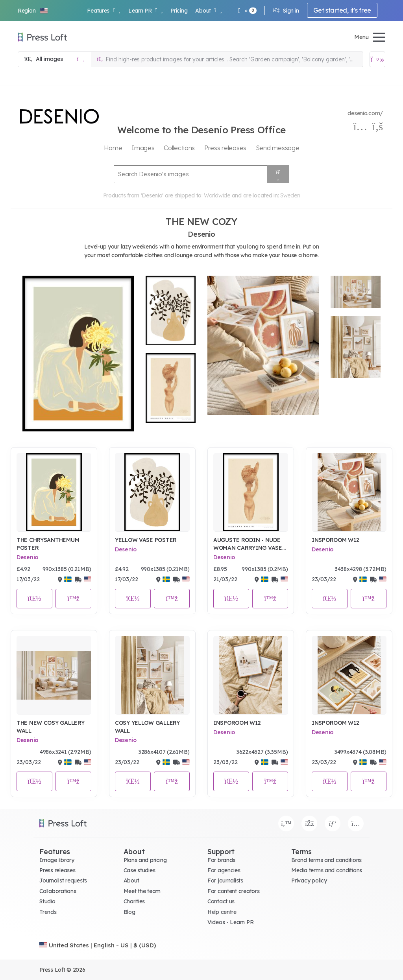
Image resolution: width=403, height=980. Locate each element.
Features (104, 11)
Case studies (140, 870)
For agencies (224, 870)
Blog (129, 912)
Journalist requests (63, 881)
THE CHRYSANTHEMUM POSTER (48, 544)
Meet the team (142, 891)
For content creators (233, 891)
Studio (47, 901)
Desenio (27, 557)
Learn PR (145, 11)
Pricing (179, 11)
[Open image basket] (377, 59)
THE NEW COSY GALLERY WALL (50, 727)
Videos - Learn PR (230, 922)
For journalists (225, 881)
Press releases (57, 870)
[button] (33, 11)
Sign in (286, 11)
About (208, 11)
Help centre (222, 912)
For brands (221, 860)
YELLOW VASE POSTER (146, 540)
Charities (134, 901)
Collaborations (58, 891)
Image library (57, 860)
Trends (48, 912)
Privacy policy (309, 881)
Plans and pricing (145, 860)
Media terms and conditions (327, 870)
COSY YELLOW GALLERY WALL (147, 727)
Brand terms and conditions (326, 860)
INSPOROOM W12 (335, 540)
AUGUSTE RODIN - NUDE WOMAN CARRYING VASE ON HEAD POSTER (248, 544)
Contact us (221, 901)
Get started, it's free (342, 10)
